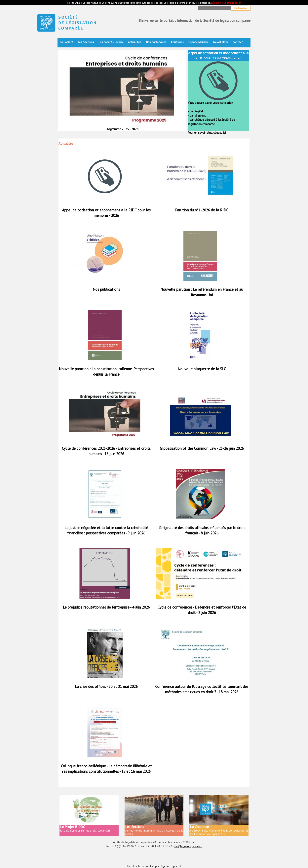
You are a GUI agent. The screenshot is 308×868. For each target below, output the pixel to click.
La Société (67, 43)
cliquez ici (219, 133)
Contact (238, 43)
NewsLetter (221, 43)
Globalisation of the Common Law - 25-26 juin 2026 (202, 448)
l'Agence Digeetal (170, 866)
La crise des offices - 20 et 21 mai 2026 (106, 686)
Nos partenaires (156, 42)
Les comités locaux (111, 43)
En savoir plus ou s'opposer (226, 3)
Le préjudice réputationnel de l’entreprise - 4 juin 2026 (106, 607)
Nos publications (106, 289)
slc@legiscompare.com (188, 846)
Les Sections (86, 43)
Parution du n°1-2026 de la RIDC (202, 210)
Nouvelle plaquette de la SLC (202, 369)
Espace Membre (198, 43)
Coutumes (177, 43)
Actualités (135, 43)
